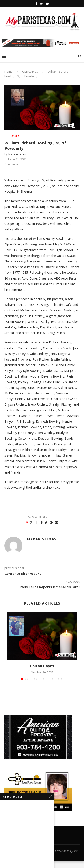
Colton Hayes (42, 666)
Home (9, 72)
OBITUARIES (30, 72)
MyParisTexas (17, 154)
